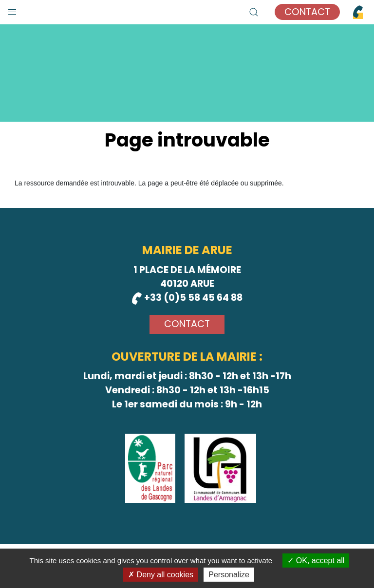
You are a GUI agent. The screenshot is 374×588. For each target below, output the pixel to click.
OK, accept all (316, 560)
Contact (307, 12)
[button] (12, 10)
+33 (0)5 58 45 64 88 (187, 298)
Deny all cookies (161, 575)
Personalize (229, 575)
